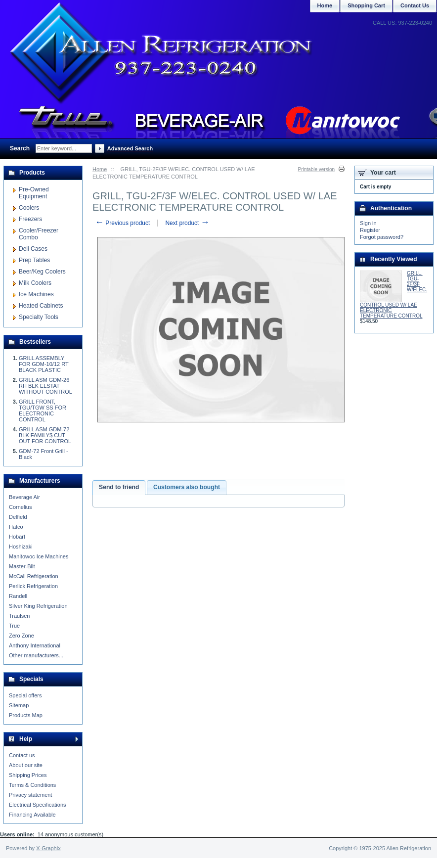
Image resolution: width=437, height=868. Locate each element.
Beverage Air (24, 497)
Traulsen (19, 616)
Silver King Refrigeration (38, 606)
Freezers (30, 219)
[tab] (119, 488)
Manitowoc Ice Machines (39, 556)
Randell (18, 596)
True (14, 626)
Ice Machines (36, 294)
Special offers (25, 695)
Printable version (316, 169)
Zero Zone (22, 636)
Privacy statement (30, 795)
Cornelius (20, 507)
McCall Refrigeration (34, 576)
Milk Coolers (35, 283)
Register (370, 230)
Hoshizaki (21, 547)
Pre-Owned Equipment (34, 193)
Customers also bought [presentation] (187, 487)
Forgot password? (382, 237)
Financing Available (32, 815)
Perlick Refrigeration (33, 586)
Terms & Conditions (32, 785)
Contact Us (415, 5)
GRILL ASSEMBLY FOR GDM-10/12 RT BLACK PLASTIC (44, 364)
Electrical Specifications (38, 805)
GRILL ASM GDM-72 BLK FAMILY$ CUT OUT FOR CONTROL (45, 435)
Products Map (26, 715)
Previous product (122, 223)
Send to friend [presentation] (119, 487)
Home (100, 169)
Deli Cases (33, 249)
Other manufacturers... (36, 655)
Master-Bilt (22, 566)
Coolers (29, 208)
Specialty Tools (39, 317)
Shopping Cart (366, 5)
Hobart (17, 537)
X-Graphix (48, 848)
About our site (26, 765)
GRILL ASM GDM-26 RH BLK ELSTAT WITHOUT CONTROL (45, 386)
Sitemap (19, 705)
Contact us (22, 755)
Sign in (368, 223)
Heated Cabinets (41, 306)
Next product (187, 223)
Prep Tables (34, 260)
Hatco (16, 527)
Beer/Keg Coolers (42, 272)
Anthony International (35, 645)
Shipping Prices (28, 775)
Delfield (18, 517)
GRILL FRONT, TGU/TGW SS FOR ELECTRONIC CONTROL (43, 411)
